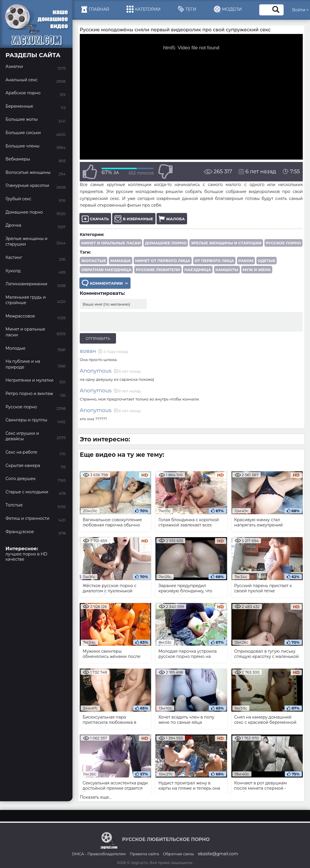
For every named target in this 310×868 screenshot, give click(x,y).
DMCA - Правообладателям (99, 854)
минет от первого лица (163, 261)
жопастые (94, 261)
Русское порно (284, 243)
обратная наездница (106, 270)
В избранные (134, 219)
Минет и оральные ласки (111, 243)
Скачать (95, 219)
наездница (198, 270)
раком (246, 261)
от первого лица (214, 261)
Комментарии (105, 283)
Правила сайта (144, 854)
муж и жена (257, 270)
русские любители (158, 270)
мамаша (120, 261)
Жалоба (172, 219)
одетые (267, 261)
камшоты (227, 270)
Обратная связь (178, 854)
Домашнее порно (166, 243)
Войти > (301, 10)
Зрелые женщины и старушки (226, 243)
